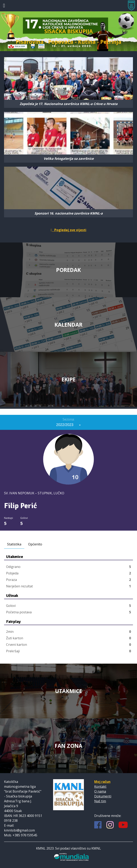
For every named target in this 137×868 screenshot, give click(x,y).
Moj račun (102, 782)
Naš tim (100, 801)
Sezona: (68, 419)
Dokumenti (103, 796)
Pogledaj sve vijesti (68, 230)
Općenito (35, 544)
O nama (100, 791)
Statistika (14, 544)
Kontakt (100, 786)
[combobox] (68, 425)
